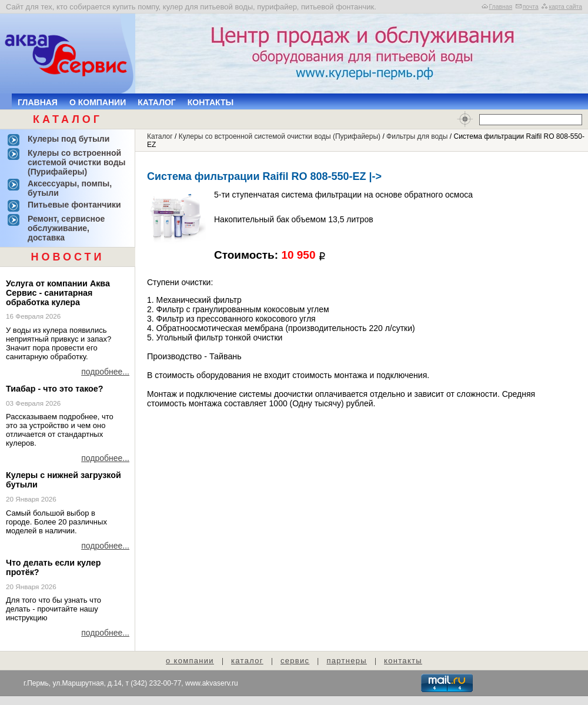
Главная (501, 7)
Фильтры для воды (417, 136)
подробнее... (105, 372)
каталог (247, 661)
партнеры (347, 661)
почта (531, 7)
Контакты (211, 102)
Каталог (157, 102)
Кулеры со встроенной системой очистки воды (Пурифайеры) (280, 136)
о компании (190, 661)
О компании (98, 102)
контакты (403, 661)
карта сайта (565, 7)
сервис (295, 661)
